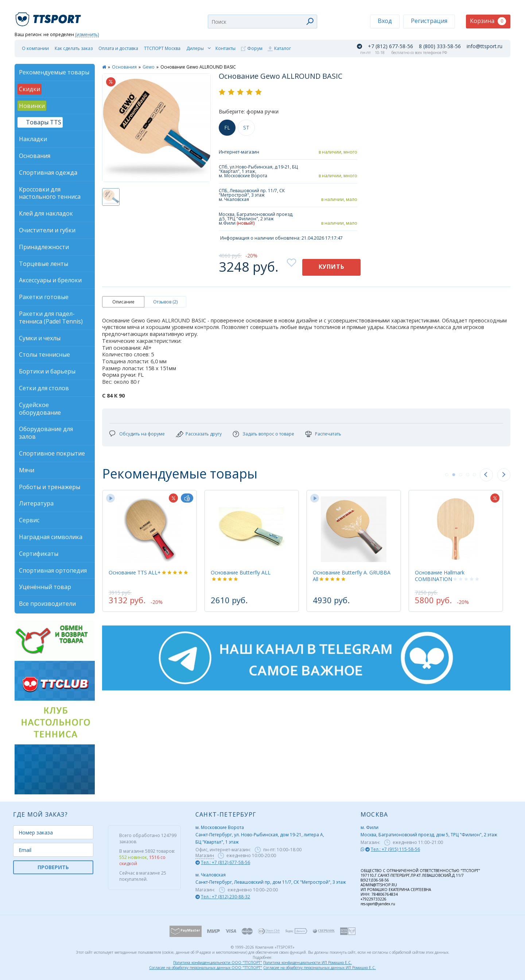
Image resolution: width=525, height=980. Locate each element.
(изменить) (87, 35)
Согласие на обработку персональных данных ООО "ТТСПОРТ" (206, 968)
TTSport (49, 16)
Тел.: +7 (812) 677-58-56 (225, 862)
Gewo (149, 67)
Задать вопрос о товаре (268, 434)
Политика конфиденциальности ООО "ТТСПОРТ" (218, 962)
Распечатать (328, 434)
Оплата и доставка (118, 48)
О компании (35, 48)
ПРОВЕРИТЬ (53, 867)
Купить (332, 267)
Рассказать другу (204, 434)
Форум (255, 48)
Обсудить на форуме (142, 434)
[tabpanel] (149, 551)
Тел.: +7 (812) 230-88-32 (225, 897)
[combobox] (262, 22)
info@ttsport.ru (485, 46)
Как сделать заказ (74, 48)
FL (227, 127)
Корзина (488, 21)
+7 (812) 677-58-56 (390, 46)
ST (246, 127)
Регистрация (429, 21)
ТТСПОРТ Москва (162, 48)
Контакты (225, 48)
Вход (385, 21)
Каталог (283, 48)
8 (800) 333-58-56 (440, 46)
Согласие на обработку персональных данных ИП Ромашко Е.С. (320, 968)
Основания (124, 67)
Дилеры (195, 48)
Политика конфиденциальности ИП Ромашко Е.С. (308, 962)
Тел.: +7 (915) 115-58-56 (395, 849)
